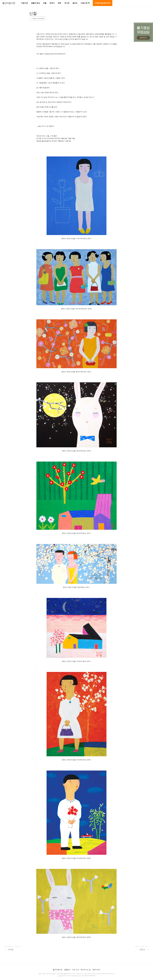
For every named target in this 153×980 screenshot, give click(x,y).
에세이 (52, 3)
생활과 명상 (35, 3)
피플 (45, 3)
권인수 (144, 949)
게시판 (67, 3)
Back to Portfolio (38, 18)
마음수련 (24, 3)
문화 (59, 3)
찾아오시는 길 (86, 970)
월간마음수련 (9, 3)
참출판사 (67, 970)
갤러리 (75, 3)
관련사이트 (96, 970)
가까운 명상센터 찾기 (103, 3)
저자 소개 (75, 970)
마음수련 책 (85, 3)
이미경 (9, 949)
